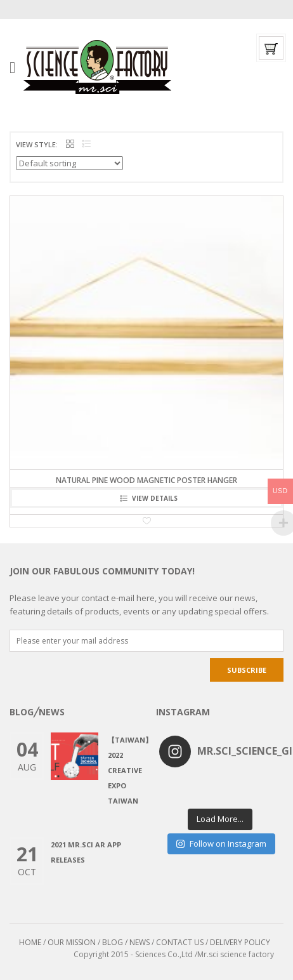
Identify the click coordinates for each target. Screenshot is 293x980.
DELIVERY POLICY (240, 942)
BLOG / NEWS (126, 942)
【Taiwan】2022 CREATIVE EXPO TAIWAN (130, 770)
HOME (30, 942)
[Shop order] (69, 163)
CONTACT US (180, 942)
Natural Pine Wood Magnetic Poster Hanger (146, 480)
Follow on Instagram (221, 844)
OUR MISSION (72, 942)
